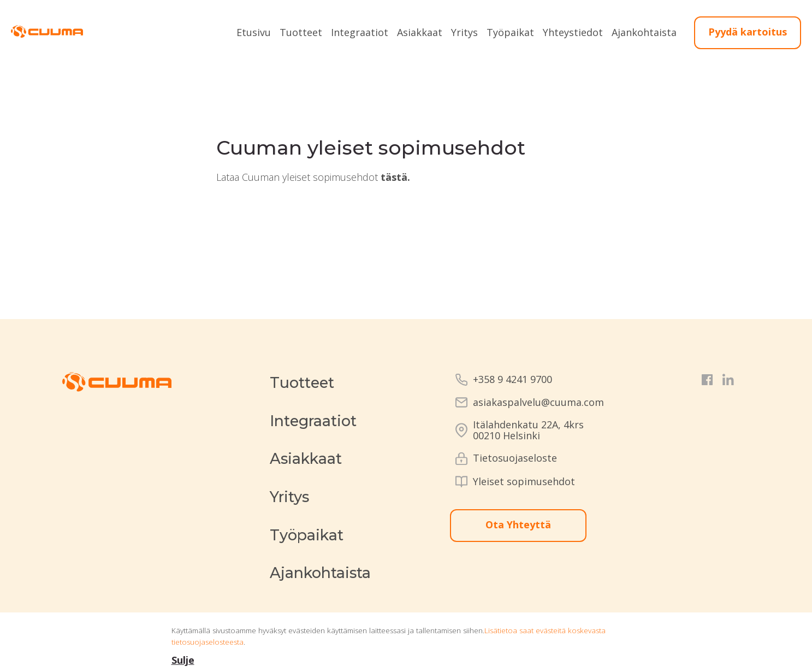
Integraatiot (360, 32)
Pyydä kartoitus (748, 32)
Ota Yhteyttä (518, 524)
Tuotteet (301, 32)
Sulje (183, 660)
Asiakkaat (420, 32)
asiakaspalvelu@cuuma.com (538, 402)
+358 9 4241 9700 (512, 380)
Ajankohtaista (644, 32)
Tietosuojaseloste (515, 458)
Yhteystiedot (573, 32)
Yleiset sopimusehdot (524, 482)
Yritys (464, 32)
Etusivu (254, 32)
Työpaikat (510, 32)
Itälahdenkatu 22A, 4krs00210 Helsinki (528, 430)
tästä (394, 177)
